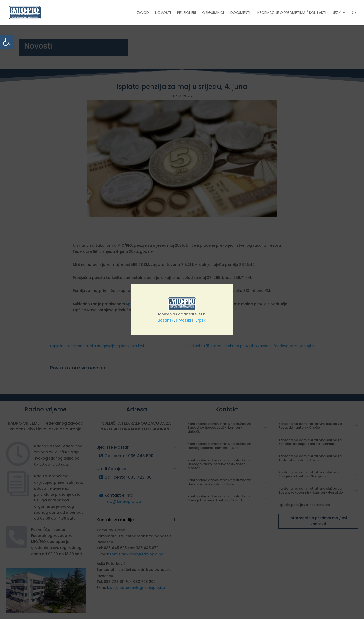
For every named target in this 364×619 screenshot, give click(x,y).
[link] (7, 42)
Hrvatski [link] (183, 320)
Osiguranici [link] (213, 13)
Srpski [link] (201, 320)
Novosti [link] (163, 13)
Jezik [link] (337, 13)
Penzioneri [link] (187, 13)
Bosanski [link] (166, 320)
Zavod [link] (143, 13)
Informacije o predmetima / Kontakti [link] (291, 13)
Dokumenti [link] (240, 13)
